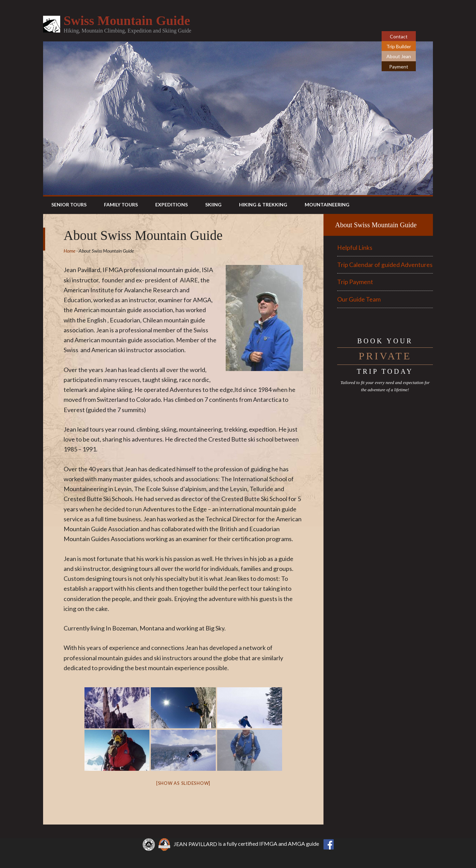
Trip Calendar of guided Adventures (385, 265)
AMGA (296, 844)
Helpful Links (355, 247)
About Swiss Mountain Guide (376, 225)
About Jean (399, 56)
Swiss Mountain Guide (130, 20)
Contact (399, 36)
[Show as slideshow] (183, 783)
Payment (399, 67)
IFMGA (268, 844)
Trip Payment (355, 282)
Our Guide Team (359, 299)
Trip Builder (399, 46)
